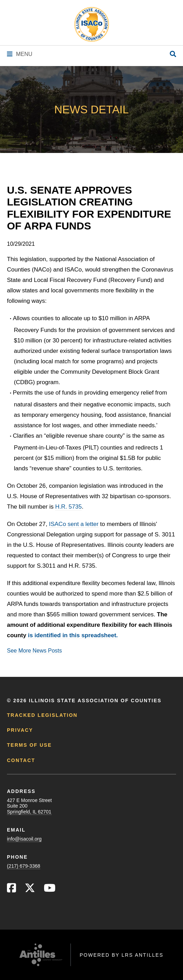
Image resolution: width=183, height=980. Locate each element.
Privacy (20, 730)
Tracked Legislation (42, 715)
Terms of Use (29, 745)
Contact (21, 760)
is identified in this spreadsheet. (73, 635)
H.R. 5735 (69, 507)
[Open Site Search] (173, 54)
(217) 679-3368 (24, 866)
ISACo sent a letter (74, 524)
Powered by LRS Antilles (121, 955)
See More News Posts (34, 651)
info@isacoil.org (24, 839)
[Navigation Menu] (20, 54)
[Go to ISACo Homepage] (92, 24)
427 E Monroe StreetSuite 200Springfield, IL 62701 (29, 806)
